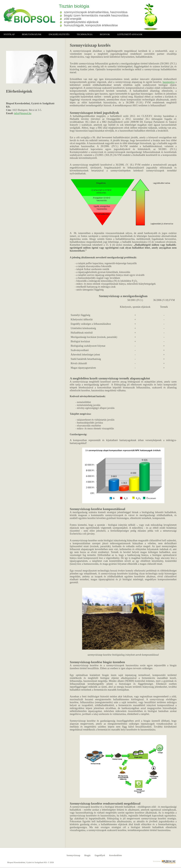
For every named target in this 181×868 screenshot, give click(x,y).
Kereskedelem (115, 855)
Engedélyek (100, 855)
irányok (105, 34)
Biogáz (87, 855)
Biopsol (28, 15)
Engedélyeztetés (59, 34)
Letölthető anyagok (130, 34)
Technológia (85, 34)
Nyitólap (9, 34)
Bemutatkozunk (32, 34)
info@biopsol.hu (23, 113)
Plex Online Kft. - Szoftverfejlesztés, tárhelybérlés (169, 862)
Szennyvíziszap (73, 855)
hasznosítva (169, 82)
